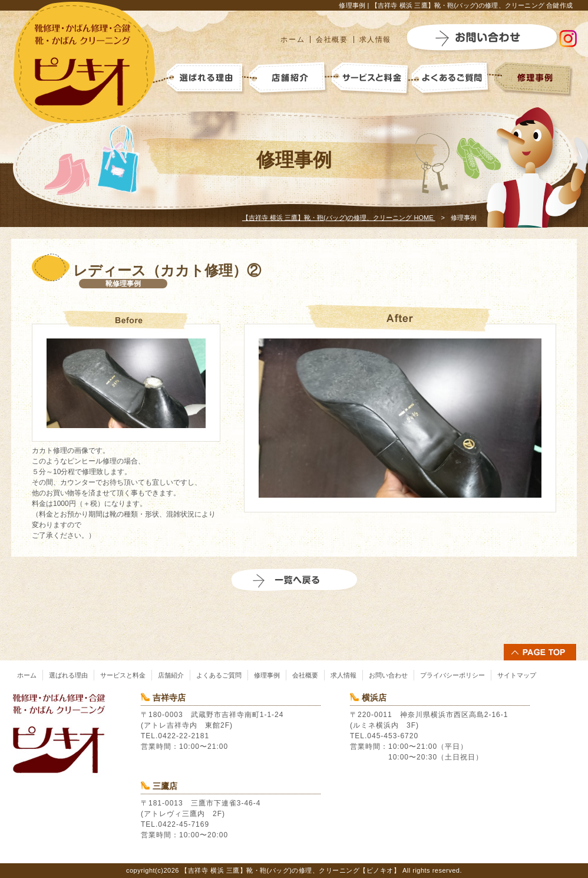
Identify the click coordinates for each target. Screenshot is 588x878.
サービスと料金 (123, 675)
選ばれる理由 (68, 675)
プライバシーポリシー (452, 675)
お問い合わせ (388, 675)
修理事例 (267, 675)
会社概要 (332, 40)
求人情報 (375, 40)
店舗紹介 (171, 675)
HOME (339, 218)
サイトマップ (517, 675)
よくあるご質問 (219, 675)
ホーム (293, 40)
